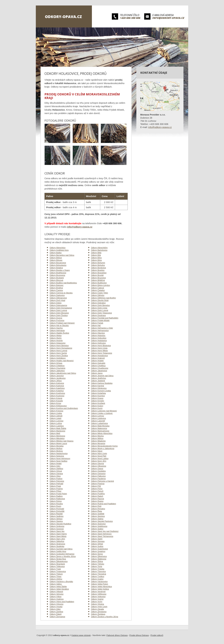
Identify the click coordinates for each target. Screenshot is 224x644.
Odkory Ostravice (98, 474)
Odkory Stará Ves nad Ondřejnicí (105, 531)
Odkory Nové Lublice (100, 459)
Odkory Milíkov (97, 438)
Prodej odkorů (157, 635)
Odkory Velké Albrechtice (101, 587)
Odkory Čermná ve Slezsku (61, 293)
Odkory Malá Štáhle (58, 428)
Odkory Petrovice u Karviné (102, 481)
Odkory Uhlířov (56, 579)
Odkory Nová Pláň (99, 456)
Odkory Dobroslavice (58, 305)
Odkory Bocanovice (58, 263)
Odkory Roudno (56, 504)
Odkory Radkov (56, 496)
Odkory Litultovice (98, 418)
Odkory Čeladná (98, 290)
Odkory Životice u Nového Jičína (105, 617)
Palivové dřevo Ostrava (117, 635)
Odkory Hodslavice (99, 341)
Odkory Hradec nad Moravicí (62, 361)
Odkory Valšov (56, 584)
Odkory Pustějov (98, 494)
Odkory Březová (56, 280)
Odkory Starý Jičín (57, 539)
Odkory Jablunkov (57, 371)
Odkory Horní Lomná (58, 351)
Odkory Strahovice (57, 544)
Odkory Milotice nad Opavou (61, 441)
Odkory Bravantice (99, 273)
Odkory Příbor (56, 491)
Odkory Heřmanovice (100, 331)
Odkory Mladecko (98, 441)
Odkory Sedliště (98, 514)
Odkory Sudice (97, 546)
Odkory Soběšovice (99, 526)
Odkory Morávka (57, 446)
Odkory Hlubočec (98, 336)
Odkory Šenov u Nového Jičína (63, 556)
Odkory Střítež (97, 544)
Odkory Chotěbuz (98, 366)
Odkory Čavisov (56, 290)
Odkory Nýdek (56, 464)
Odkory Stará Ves (57, 531)
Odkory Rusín (55, 506)
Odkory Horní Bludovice (101, 346)
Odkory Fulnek (97, 323)
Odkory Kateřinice (57, 388)
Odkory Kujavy (97, 406)
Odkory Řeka (96, 511)
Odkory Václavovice (99, 582)
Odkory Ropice (97, 501)
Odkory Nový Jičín (99, 461)
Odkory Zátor (55, 609)
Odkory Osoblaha (98, 471)
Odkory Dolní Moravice (59, 313)
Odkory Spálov (97, 529)
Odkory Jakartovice (99, 371)
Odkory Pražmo (56, 489)
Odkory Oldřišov (56, 469)
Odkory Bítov (96, 260)
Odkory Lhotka (56, 413)
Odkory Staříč (97, 539)
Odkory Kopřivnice (57, 393)
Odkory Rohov (56, 501)
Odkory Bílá (96, 255)
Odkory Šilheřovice (99, 556)
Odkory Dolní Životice (59, 315)
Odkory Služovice (98, 524)
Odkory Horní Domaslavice (61, 348)
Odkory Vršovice (57, 604)
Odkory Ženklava (98, 614)
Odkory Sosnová (57, 529)
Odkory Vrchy (97, 602)
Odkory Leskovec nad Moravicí (104, 411)
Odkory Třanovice (98, 572)
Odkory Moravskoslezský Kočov (104, 446)
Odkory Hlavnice (98, 333)
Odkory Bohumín (98, 263)
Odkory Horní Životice (59, 356)
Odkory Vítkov (56, 597)
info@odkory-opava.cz (168, 18)
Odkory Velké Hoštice (100, 589)
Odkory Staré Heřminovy (101, 534)
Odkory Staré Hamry (58, 534)
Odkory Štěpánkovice (59, 561)
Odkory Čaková (97, 288)
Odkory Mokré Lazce (58, 444)
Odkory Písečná (98, 484)
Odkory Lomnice (56, 421)
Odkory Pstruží (97, 491)
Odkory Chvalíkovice (100, 368)
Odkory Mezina (97, 436)
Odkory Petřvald (56, 484)
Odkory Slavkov (56, 521)
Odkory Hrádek (97, 361)
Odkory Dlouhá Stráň (100, 300)
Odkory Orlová (56, 471)
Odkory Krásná (56, 398)
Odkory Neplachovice (59, 454)
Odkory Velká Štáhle (58, 587)
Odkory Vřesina (97, 604)
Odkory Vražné (97, 599)
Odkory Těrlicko (98, 564)
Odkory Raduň (97, 496)
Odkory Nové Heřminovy (60, 459)
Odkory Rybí (96, 506)
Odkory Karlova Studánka (102, 383)
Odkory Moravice (98, 444)
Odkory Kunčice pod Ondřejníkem (64, 408)
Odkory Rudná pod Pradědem (103, 504)
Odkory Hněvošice (99, 338)
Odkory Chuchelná (57, 368)
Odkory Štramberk (57, 564)
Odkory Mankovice (57, 431)
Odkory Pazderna (98, 479)
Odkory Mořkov (56, 449)
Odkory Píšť (96, 486)
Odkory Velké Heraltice (59, 589)
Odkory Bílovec (56, 260)
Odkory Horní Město (99, 351)
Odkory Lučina (56, 423)
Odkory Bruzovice (98, 278)
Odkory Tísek (55, 569)
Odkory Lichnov (97, 416)
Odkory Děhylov (98, 295)
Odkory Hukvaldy (98, 363)
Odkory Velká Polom (100, 584)
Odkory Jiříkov (56, 381)
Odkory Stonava (98, 541)
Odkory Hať (96, 326)
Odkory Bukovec (57, 285)
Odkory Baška (56, 253)
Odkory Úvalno (97, 579)
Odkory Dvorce (56, 318)
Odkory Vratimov (57, 599)
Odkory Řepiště (56, 514)
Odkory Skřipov (56, 519)
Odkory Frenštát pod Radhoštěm (105, 318)
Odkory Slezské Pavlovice (102, 521)
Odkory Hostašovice (99, 356)
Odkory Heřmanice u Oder (102, 328)
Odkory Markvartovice (100, 431)
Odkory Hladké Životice (59, 333)
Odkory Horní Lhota (99, 348)
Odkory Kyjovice (56, 411)
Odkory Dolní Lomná (58, 310)
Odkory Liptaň (56, 418)
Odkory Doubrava (98, 315)
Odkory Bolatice (56, 268)
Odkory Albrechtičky (99, 248)
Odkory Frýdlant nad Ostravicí (62, 323)
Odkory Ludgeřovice (99, 423)
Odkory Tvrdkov (98, 577)
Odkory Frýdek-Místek (100, 321)
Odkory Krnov (55, 403)
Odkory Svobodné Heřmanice (62, 554)
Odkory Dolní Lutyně (100, 310)
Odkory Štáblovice (99, 559)
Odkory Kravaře (56, 401)
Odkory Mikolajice (57, 438)
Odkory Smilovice (57, 526)
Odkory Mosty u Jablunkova (103, 449)
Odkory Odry (55, 466)
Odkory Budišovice (99, 283)
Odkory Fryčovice (57, 321)
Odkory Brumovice (57, 275)
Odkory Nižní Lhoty (99, 454)
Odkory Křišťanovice (58, 406)
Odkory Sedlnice (57, 516)
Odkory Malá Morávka (100, 426)
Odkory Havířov (56, 328)
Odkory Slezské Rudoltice (60, 524)
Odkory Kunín (97, 408)
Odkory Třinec (56, 577)
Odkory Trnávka (98, 569)
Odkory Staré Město (58, 536)
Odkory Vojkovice (98, 597)
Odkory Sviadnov (98, 551)
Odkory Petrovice (57, 481)
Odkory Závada (97, 609)
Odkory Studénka (57, 546)
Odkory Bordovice (98, 268)
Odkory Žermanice (57, 617)
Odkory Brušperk (57, 278)
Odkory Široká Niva (58, 559)
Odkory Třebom (56, 574)
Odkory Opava (97, 469)
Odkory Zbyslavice (99, 612)
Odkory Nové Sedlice (59, 461)
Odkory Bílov (96, 258)
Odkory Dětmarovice (58, 298)
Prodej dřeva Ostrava (139, 635)
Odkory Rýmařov (98, 509)
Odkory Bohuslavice (58, 265)
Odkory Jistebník (98, 381)
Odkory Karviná (97, 386)
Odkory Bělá (96, 253)
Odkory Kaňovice (57, 383)
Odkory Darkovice (57, 295)
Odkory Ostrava (56, 474)
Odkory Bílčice (56, 258)
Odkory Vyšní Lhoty (99, 607)
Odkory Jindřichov (98, 378)
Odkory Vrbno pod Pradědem (62, 602)
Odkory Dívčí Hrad (57, 300)
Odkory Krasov (97, 398)
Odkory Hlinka (56, 336)
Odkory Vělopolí (56, 592)
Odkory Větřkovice (99, 594)
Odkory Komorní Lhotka (101, 391)
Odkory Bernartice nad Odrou (62, 255)
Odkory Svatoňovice (99, 549)
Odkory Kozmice (98, 396)
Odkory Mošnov (56, 451)
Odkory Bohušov (98, 265)
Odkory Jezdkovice (58, 378)
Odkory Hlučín (56, 338)
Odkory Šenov (97, 554)
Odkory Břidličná (98, 280)
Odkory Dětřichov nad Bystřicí (103, 298)
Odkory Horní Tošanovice (102, 353)
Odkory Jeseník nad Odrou (102, 376)
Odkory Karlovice (57, 386)
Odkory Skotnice (98, 516)
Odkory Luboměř (98, 421)
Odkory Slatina (97, 519)
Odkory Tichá (97, 567)
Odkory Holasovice (58, 343)
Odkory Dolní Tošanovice (101, 313)
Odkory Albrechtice (58, 248)
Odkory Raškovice (57, 499)
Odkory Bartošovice (99, 250)
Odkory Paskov (56, 479)
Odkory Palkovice (98, 476)
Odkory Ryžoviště (57, 511)
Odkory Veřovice (57, 594)
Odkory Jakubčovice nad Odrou (63, 373)
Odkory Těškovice (57, 567)
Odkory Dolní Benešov (100, 305)
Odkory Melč (55, 433)
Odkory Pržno (97, 489)
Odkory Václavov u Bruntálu (61, 582)
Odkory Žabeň (56, 614)
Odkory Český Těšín (99, 293)
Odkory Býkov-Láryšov (100, 285)
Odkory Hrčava (56, 363)
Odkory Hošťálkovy (58, 358)
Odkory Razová (97, 499)
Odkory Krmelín (97, 401)
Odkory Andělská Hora (59, 250)
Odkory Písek (55, 486)
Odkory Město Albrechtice (102, 433)
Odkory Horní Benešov (59, 346)
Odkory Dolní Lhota (99, 308)
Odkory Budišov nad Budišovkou (63, 283)
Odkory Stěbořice (57, 541)
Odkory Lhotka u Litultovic (102, 413)
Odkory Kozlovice (57, 396)
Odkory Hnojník (56, 341)
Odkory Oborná (97, 464)
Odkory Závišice (56, 612)
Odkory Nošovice (57, 456)
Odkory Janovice (57, 376)
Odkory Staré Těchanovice (102, 536)
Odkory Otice (55, 476)
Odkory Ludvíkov (57, 426)
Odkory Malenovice (99, 428)
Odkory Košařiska (98, 393)
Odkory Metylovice (57, 436)
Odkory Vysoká (56, 607)
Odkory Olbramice (99, 466)
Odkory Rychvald (57, 509)
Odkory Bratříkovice (58, 273)
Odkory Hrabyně (98, 358)
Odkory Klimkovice (99, 388)
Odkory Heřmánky (57, 331)
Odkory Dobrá (56, 303)
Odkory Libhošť (56, 416)
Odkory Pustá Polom (58, 494)
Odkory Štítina (97, 561)
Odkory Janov (97, 373)
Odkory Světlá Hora (58, 551)
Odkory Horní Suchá (58, 353)
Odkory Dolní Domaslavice (61, 308)
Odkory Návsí (97, 451)
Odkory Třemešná (98, 574)
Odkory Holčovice (98, 343)
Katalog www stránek (81, 635)
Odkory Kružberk (98, 403)
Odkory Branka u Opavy (60, 270)
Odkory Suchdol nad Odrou (61, 549)
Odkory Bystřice (56, 288)
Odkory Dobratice (98, 303)
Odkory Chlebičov (57, 366)
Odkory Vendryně (98, 592)
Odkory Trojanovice (58, 572)
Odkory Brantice (98, 270)
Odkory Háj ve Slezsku (59, 326)
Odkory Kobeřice (57, 391)
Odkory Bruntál (97, 275)
